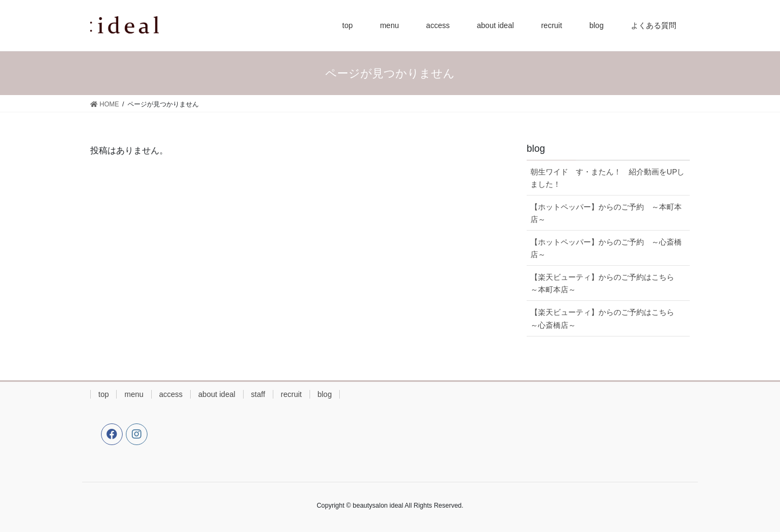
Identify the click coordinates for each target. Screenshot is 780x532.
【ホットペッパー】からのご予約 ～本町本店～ (606, 213)
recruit (291, 394)
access (171, 394)
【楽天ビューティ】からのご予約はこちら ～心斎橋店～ (606, 318)
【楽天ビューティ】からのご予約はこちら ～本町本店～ (606, 283)
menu (134, 394)
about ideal (217, 394)
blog (325, 394)
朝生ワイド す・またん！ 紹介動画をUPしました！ (607, 178)
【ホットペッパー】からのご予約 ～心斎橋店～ (606, 248)
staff (258, 394)
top (103, 394)
